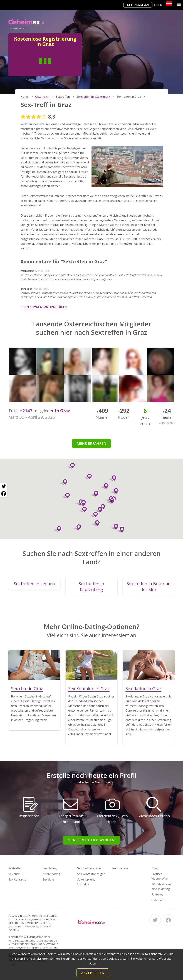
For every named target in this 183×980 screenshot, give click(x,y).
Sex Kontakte (17, 879)
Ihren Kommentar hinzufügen (44, 307)
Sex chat (14, 874)
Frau (58, 66)
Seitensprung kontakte (86, 882)
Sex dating (50, 868)
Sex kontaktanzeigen (91, 874)
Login (158, 5)
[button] (71, 466)
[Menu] (179, 4)
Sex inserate (120, 868)
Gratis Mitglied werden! (92, 840)
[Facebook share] (4, 494)
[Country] (169, 3)
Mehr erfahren (91, 443)
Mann (32, 66)
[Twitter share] (4, 486)
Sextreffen (15, 868)
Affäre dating (51, 874)
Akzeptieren (93, 973)
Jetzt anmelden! (138, 5)
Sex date (48, 879)
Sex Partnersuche (89, 868)
